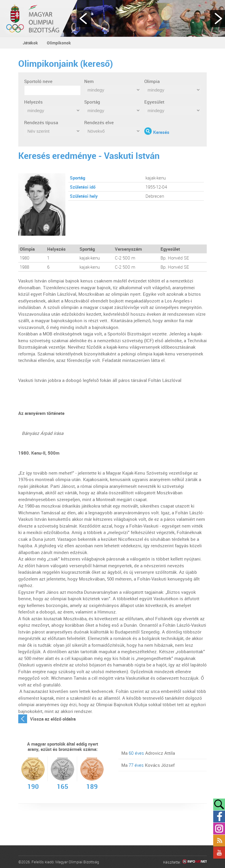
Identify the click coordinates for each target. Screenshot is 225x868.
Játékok (30, 43)
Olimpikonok (59, 43)
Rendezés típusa (41, 122)
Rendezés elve (99, 122)
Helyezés (33, 102)
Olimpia (152, 81)
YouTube (219, 853)
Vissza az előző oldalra (53, 719)
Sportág (92, 102)
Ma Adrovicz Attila (148, 753)
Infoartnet (195, 862)
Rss (219, 841)
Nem (89, 81)
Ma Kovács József (148, 765)
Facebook (219, 817)
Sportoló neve (38, 81)
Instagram (219, 829)
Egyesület (154, 102)
